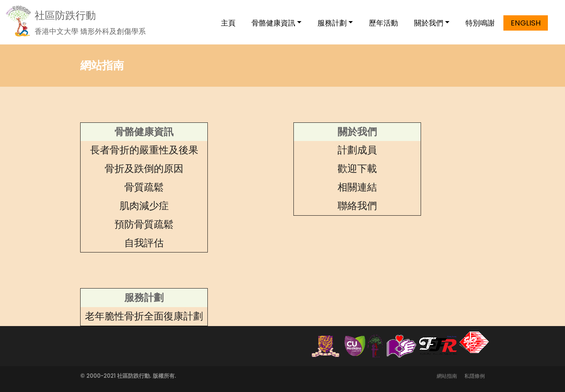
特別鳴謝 (480, 23)
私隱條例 (475, 376)
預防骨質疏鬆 (144, 224)
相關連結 (357, 187)
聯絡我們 (357, 206)
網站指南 (447, 376)
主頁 (228, 23)
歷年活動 (383, 23)
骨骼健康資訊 (273, 23)
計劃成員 (357, 150)
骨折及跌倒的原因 (144, 168)
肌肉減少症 (144, 206)
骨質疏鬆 (144, 187)
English (526, 23)
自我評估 (144, 243)
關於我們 (429, 23)
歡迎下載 (357, 168)
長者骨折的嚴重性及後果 (144, 150)
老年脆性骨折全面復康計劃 (144, 316)
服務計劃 (332, 23)
